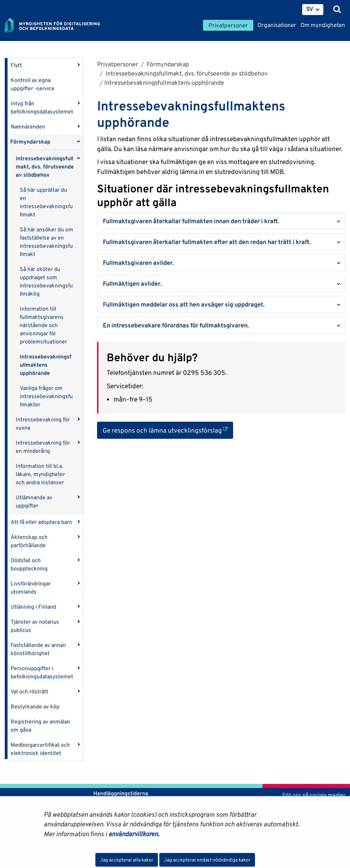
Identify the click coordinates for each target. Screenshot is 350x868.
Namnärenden (28, 127)
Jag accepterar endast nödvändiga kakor (207, 860)
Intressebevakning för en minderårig (43, 447)
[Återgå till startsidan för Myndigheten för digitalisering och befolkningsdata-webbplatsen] (57, 26)
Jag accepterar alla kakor (127, 860)
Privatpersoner (118, 64)
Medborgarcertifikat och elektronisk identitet (40, 749)
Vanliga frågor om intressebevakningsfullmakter (46, 396)
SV (310, 9)
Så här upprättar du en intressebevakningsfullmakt (46, 202)
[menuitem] (313, 10)
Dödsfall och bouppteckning (29, 564)
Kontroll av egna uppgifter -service (32, 84)
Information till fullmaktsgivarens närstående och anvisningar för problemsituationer (43, 325)
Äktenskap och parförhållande (29, 541)
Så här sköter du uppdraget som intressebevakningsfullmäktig (46, 281)
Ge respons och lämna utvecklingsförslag (168, 430)
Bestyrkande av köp (35, 707)
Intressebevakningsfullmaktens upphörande (46, 365)
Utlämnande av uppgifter (34, 501)
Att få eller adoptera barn (41, 522)
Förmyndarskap (30, 142)
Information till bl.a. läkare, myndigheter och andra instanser (40, 474)
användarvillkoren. (134, 834)
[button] (221, 221)
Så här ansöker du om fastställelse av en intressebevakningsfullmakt (46, 242)
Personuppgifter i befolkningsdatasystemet (42, 672)
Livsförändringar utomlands (31, 588)
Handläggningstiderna (120, 793)
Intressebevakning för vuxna (43, 424)
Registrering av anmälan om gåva (40, 726)
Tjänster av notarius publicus (35, 626)
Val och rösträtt (29, 691)
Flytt (16, 65)
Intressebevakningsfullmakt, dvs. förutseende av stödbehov (45, 167)
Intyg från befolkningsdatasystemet (42, 107)
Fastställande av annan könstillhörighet (38, 649)
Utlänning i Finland (33, 607)
